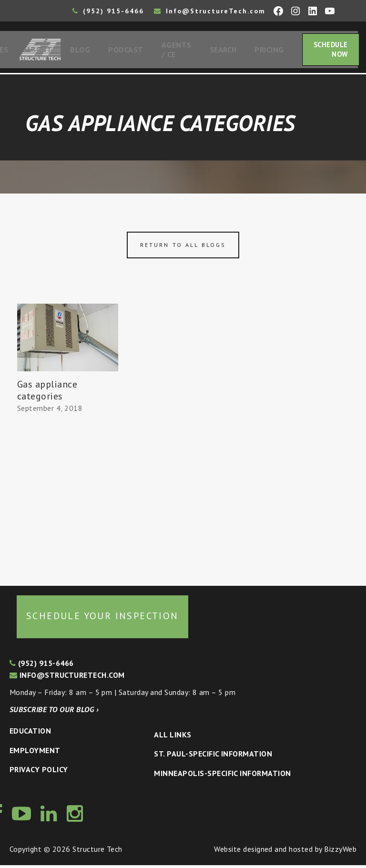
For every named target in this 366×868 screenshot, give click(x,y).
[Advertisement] (68, 498)
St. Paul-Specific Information (213, 756)
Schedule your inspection (102, 619)
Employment (35, 753)
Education (30, 734)
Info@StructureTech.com (210, 11)
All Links (173, 737)
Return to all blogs (183, 248)
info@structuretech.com (67, 678)
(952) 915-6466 (108, 11)
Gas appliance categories (47, 393)
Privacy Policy (39, 772)
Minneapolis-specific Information (222, 776)
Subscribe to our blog (54, 712)
